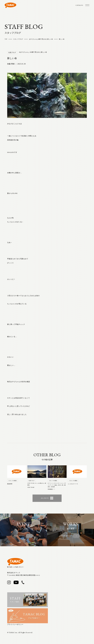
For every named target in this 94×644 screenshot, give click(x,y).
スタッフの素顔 (12, 481)
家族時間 (10, 484)
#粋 (62, 485)
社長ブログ (12, 53)
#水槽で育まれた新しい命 (38, 52)
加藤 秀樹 (11, 64)
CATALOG (79, 5)
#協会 (56, 485)
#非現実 (53, 487)
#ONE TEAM (31, 483)
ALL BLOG (47, 498)
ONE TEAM (31, 487)
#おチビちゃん (24, 52)
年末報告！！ (52, 489)
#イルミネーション (59, 483)
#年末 (59, 485)
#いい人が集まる (39, 483)
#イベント (50, 483)
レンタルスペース (73, 484)
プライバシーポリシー (15, 624)
